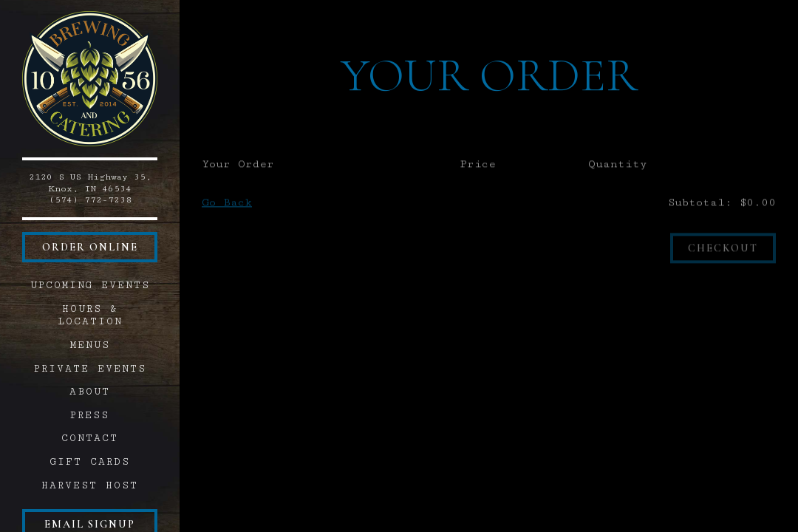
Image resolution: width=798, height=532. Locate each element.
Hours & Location (90, 315)
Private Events (90, 369)
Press (90, 415)
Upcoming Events (90, 285)
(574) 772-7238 (90, 200)
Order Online (90, 247)
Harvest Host (90, 485)
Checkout (723, 250)
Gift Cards (93, 461)
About (90, 392)
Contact (90, 438)
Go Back (227, 204)
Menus (90, 345)
